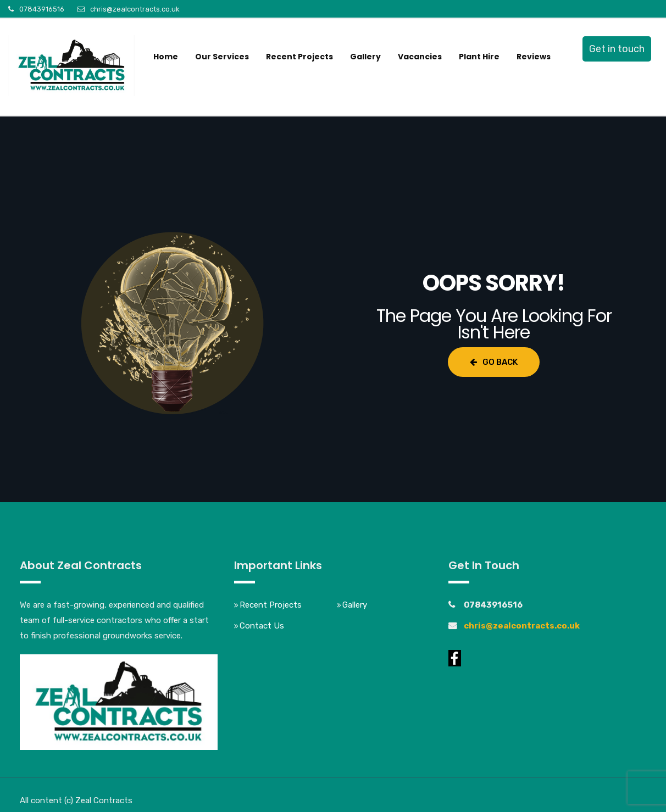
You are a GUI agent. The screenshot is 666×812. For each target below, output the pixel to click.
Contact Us (262, 626)
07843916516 (42, 9)
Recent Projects (299, 57)
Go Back (494, 362)
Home (166, 57)
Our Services (222, 57)
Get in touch (617, 49)
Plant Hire (479, 57)
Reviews (534, 57)
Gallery (365, 57)
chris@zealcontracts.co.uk (135, 9)
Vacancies (420, 57)
